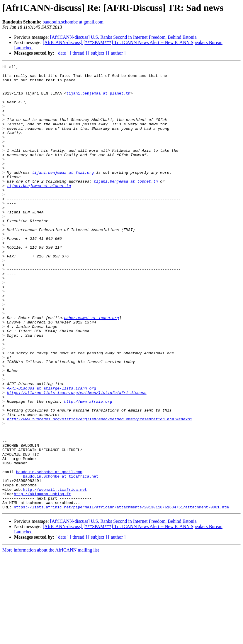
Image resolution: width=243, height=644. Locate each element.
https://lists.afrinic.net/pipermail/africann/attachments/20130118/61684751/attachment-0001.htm (121, 596)
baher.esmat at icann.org (92, 369)
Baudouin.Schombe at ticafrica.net (61, 559)
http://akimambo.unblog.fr (42, 580)
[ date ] (62, 53)
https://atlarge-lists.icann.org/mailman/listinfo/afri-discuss (77, 458)
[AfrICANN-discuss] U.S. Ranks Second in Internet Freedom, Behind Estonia (123, 37)
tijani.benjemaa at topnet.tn (126, 205)
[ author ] (117, 53)
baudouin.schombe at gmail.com (73, 22)
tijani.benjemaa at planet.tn (98, 99)
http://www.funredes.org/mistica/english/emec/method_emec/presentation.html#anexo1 (100, 490)
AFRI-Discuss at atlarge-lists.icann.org (52, 453)
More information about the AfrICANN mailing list (51, 639)
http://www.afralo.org (88, 469)
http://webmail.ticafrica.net (55, 575)
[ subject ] (98, 53)
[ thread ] (78, 53)
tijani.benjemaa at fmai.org (63, 194)
